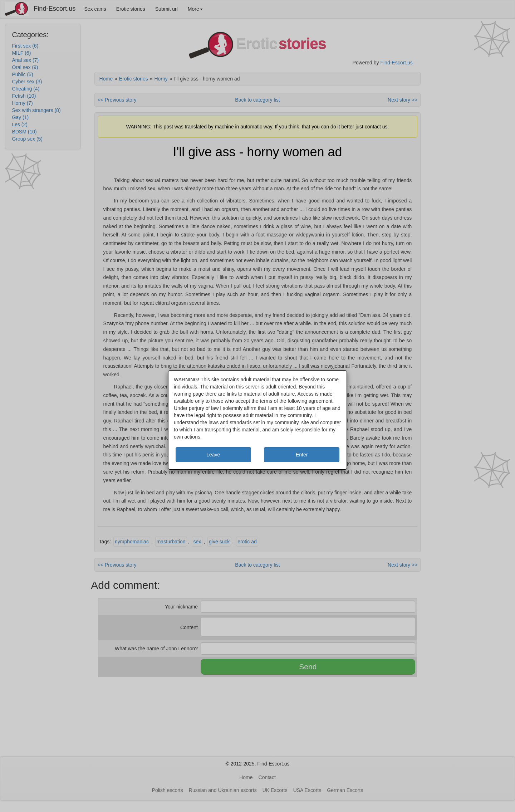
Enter (302, 455)
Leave (213, 455)
